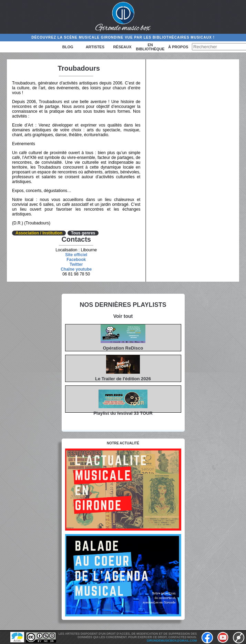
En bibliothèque (150, 47)
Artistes (95, 47)
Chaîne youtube (76, 269)
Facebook (76, 260)
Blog (68, 47)
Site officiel (76, 255)
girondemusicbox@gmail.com (172, 641)
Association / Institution (39, 233)
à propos (178, 47)
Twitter (76, 264)
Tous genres (83, 233)
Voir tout (123, 316)
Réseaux (122, 47)
